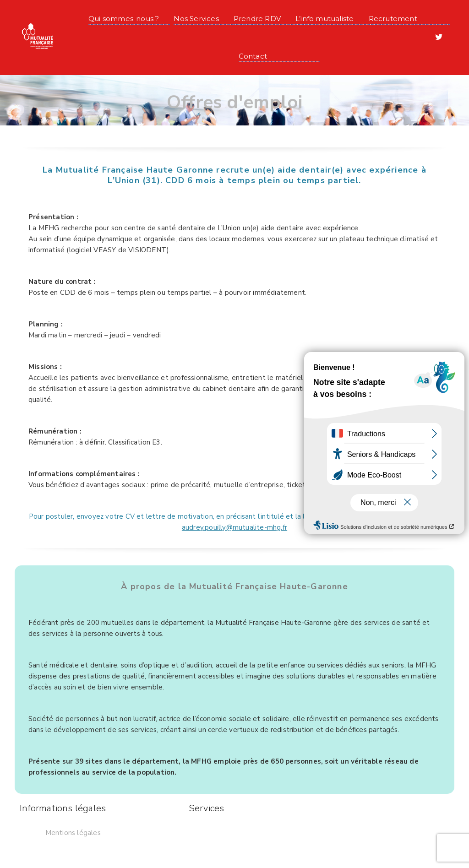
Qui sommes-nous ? (124, 19)
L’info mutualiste (324, 19)
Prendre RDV (257, 19)
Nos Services (196, 19)
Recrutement (393, 19)
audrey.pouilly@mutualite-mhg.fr (234, 527)
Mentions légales (73, 833)
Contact (253, 56)
